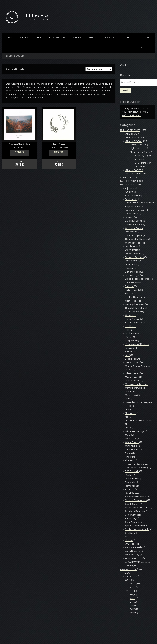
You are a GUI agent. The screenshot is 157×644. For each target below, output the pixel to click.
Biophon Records (134, 207)
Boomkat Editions (134, 225)
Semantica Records (136, 497)
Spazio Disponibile (134, 526)
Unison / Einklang (59, 144)
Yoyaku (129, 566)
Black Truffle (132, 214)
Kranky (129, 352)
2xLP (132, 606)
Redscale (130, 482)
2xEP (132, 598)
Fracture (130, 294)
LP (131, 602)
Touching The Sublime (20, 144)
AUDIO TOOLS (127, 177)
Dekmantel (131, 250)
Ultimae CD (131, 134)
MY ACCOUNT (144, 48)
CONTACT (129, 38)
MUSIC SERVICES (57, 38)
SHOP (39, 38)
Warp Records (133, 551)
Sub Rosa (130, 533)
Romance (130, 486)
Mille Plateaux (132, 373)
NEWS (9, 38)
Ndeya (129, 410)
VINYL (128, 591)
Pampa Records (134, 450)
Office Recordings (135, 431)
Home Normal (132, 319)
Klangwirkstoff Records (137, 344)
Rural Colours (132, 493)
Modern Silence (133, 381)
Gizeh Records (133, 312)
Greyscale (131, 315)
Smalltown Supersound (137, 508)
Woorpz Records (134, 558)
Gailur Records (133, 301)
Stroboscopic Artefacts (137, 529)
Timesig (129, 540)
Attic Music (131, 192)
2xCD (133, 587)
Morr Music (131, 392)
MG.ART (129, 370)
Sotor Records (133, 522)
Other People (132, 442)
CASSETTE (130, 576)
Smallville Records (135, 511)
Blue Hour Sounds (134, 221)
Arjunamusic (132, 188)
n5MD (128, 406)
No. (127, 417)
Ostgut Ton (131, 439)
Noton (128, 428)
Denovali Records (134, 257)
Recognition (131, 479)
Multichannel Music (140, 152)
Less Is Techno (133, 359)
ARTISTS (24, 38)
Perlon (128, 453)
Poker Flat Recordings (137, 464)
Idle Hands (131, 326)
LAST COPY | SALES (130, 181)
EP (131, 595)
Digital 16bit (136, 145)
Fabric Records (133, 283)
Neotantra (131, 413)
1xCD (133, 584)
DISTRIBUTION (128, 185)
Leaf (127, 355)
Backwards (131, 199)
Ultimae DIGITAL (133, 141)
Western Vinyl (132, 555)
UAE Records (132, 544)
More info (20, 153)
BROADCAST (111, 38)
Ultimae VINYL (133, 138)
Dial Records (132, 261)
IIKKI (127, 330)
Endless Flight (132, 275)
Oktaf (128, 435)
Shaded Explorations (136, 500)
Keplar (128, 337)
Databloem (131, 246)
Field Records (132, 290)
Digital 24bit (136, 148)
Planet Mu (130, 460)
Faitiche (129, 286)
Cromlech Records (135, 243)
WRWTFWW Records (136, 562)
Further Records (134, 297)
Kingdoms (130, 341)
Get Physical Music (135, 304)
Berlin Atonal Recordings (138, 203)
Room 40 (130, 489)
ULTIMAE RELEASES (130, 130)
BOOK (128, 573)
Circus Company (134, 236)
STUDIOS (77, 38)
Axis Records (132, 196)
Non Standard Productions (139, 421)
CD (127, 580)
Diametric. (130, 265)
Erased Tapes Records (137, 279)
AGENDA (93, 38)
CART (148, 38)
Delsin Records (133, 254)
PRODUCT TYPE (128, 569)
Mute (128, 399)
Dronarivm (130, 268)
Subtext (129, 537)
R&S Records (132, 471)
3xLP (132, 609)
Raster (129, 475)
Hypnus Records (134, 323)
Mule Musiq (131, 395)
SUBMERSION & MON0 (59, 147)
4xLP (132, 613)
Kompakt (130, 348)
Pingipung (130, 457)
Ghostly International (136, 308)
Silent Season (132, 504)
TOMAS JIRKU (20, 147)
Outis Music (131, 446)
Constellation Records (137, 239)
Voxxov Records (133, 547)
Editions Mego (132, 272)
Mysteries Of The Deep (137, 402)
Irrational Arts (132, 333)
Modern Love (132, 377)
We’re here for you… (132, 115)
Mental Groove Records (138, 366)
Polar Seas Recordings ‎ (137, 468)
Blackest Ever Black (136, 210)
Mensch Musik (132, 362)
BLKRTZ (129, 217)
